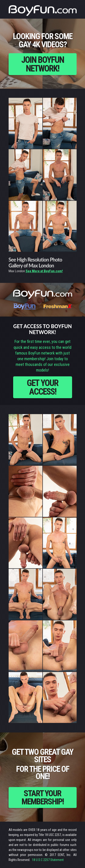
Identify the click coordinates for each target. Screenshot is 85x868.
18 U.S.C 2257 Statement (48, 860)
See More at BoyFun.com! (44, 271)
